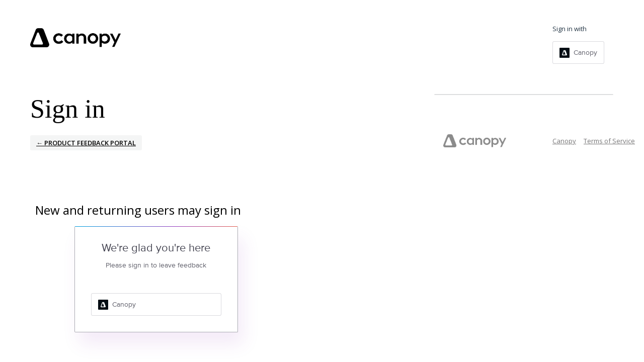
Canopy (564, 141)
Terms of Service (609, 141)
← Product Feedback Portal (86, 143)
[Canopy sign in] (578, 53)
